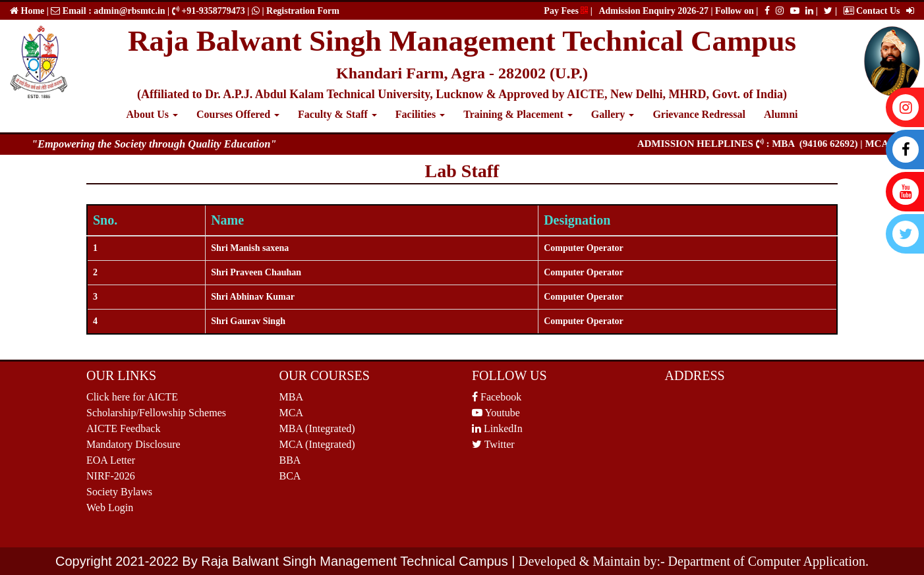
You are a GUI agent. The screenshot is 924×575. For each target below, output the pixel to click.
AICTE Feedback (123, 428)
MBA (291, 397)
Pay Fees (566, 11)
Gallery (613, 114)
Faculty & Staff (337, 114)
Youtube (496, 413)
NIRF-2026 (111, 476)
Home (31, 11)
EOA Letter (111, 460)
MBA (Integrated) (317, 428)
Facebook (497, 397)
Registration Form (303, 11)
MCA (291, 413)
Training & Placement (518, 114)
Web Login (110, 507)
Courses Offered (238, 114)
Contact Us (872, 11)
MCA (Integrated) (317, 444)
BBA (290, 460)
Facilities (420, 114)
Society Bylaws (119, 492)
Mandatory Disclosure (133, 444)
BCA (290, 476)
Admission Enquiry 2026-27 (654, 11)
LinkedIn (497, 428)
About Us (152, 114)
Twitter (493, 444)
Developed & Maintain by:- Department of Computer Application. (694, 561)
